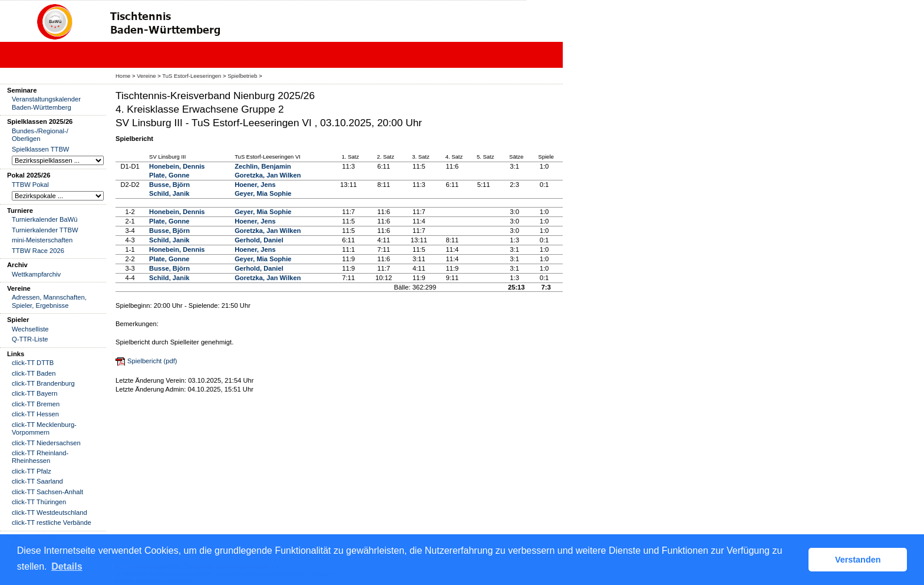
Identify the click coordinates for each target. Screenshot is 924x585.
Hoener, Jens (255, 185)
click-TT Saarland (37, 481)
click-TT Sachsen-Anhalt (47, 492)
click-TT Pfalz (32, 471)
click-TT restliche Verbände (52, 522)
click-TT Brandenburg (43, 383)
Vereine (146, 76)
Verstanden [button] (858, 560)
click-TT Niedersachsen (46, 443)
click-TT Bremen (36, 404)
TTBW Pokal (30, 185)
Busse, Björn (169, 185)
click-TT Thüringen (39, 502)
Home (123, 76)
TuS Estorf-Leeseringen (192, 76)
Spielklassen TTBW (40, 149)
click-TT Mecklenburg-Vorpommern (44, 428)
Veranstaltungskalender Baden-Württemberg (46, 103)
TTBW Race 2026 (38, 251)
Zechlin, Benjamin (263, 166)
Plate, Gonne (169, 175)
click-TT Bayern (35, 393)
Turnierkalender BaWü (45, 219)
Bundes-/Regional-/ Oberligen (40, 135)
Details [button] (67, 566)
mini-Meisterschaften (42, 240)
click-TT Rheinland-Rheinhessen (40, 457)
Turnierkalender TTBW (45, 230)
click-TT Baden (34, 373)
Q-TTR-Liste (30, 339)
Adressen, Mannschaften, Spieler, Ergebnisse (49, 301)
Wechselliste (30, 329)
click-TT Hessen (35, 414)
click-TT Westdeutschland (49, 512)
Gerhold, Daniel (259, 240)
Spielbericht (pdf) (152, 361)
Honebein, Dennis (177, 166)
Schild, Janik (169, 193)
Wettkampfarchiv (36, 274)
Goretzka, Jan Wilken (268, 175)
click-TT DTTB (33, 363)
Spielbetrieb (242, 76)
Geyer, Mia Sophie (263, 193)
